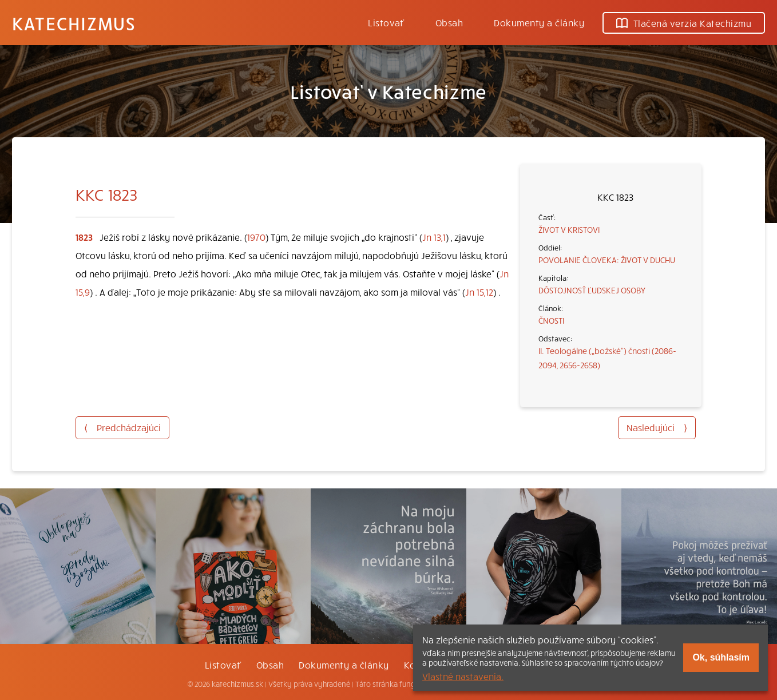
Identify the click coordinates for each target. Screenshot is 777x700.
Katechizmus (74, 23)
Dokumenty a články (539, 22)
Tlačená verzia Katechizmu (684, 23)
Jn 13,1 (434, 237)
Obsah (449, 22)
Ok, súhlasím (721, 657)
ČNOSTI (551, 320)
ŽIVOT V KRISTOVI (569, 229)
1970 (256, 237)
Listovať (386, 22)
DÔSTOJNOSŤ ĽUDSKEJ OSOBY (592, 290)
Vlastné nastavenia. (463, 676)
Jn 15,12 (479, 292)
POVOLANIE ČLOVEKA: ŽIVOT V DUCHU (607, 260)
